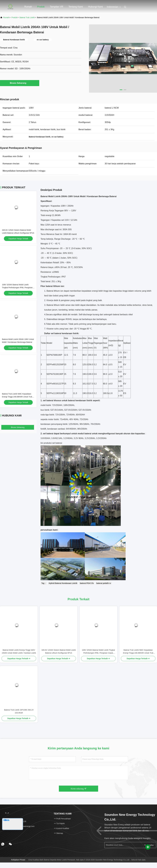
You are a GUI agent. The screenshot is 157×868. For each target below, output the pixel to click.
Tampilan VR (57, 7)
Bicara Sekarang (20, 83)
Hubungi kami (95, 7)
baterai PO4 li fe (87, 583)
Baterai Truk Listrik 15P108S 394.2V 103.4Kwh (19, 711)
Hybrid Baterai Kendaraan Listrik (63, 583)
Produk (41, 7)
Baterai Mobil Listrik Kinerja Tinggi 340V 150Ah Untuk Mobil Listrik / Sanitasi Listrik (19, 651)
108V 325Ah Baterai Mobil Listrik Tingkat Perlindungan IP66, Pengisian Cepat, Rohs (17, 288)
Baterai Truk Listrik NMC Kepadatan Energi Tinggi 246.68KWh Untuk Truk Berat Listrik (17, 397)
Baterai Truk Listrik (27, 17)
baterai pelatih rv (104, 583)
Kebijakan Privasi (18, 860)
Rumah (28, 7)
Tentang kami (76, 7)
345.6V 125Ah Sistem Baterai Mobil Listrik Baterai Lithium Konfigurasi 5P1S (59, 651)
